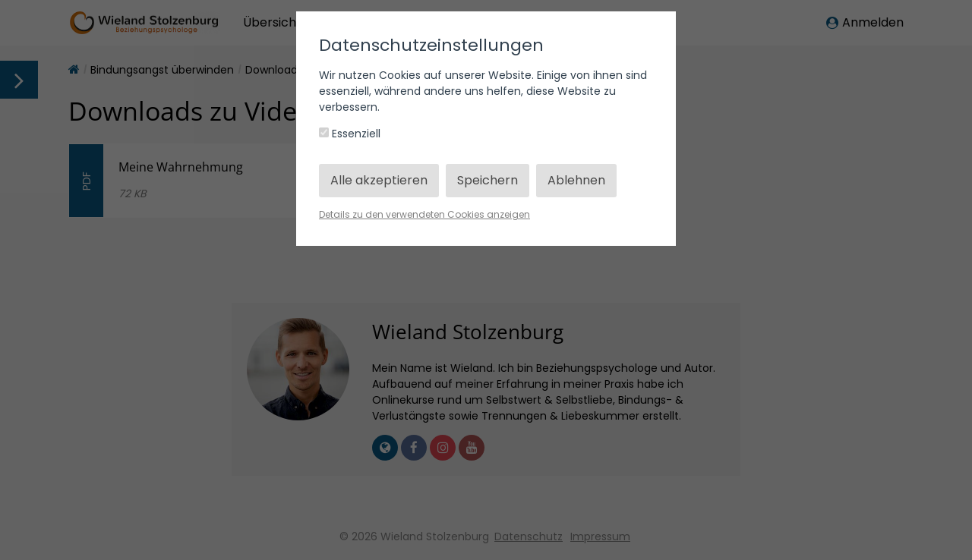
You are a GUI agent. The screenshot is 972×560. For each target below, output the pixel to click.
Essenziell (350, 134)
